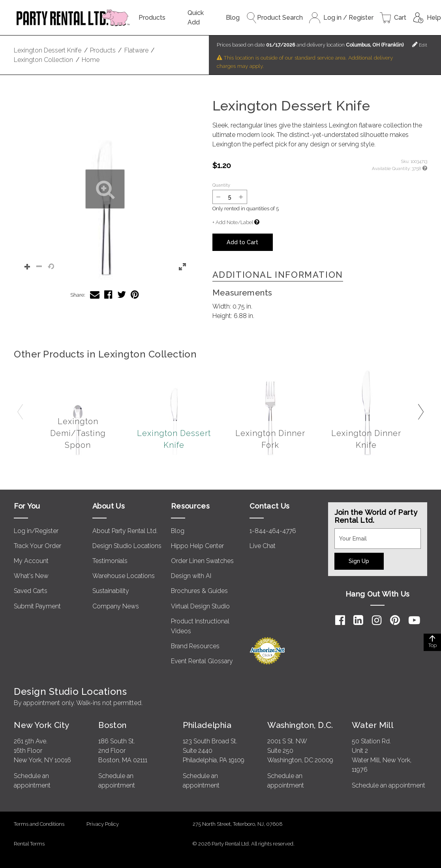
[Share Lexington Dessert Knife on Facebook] (108, 295)
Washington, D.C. (300, 725)
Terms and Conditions (39, 824)
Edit (420, 44)
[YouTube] (414, 620)
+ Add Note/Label (233, 222)
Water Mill (373, 725)
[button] (105, 189)
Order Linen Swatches (202, 561)
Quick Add (196, 18)
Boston (113, 725)
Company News (116, 606)
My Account (31, 561)
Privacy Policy (103, 824)
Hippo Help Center (197, 546)
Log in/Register (36, 531)
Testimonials (110, 561)
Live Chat (263, 546)
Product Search (274, 18)
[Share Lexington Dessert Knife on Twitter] (122, 295)
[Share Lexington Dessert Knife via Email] (95, 295)
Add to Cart (242, 242)
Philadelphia (207, 725)
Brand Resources (195, 646)
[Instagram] (377, 620)
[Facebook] (340, 620)
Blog (233, 18)
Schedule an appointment (388, 785)
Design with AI (191, 576)
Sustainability (111, 591)
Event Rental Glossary (202, 661)
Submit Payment (37, 606)
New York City (41, 725)
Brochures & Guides (199, 591)
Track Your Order (38, 546)
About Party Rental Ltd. (125, 531)
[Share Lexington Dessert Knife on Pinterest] (135, 295)
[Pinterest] (395, 620)
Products (152, 18)
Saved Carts (31, 591)
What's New (31, 576)
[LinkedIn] (358, 620)
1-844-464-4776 (273, 531)
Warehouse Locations (124, 576)
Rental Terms (29, 844)
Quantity (221, 185)
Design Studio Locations (127, 546)
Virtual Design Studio (200, 606)
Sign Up (359, 561)
